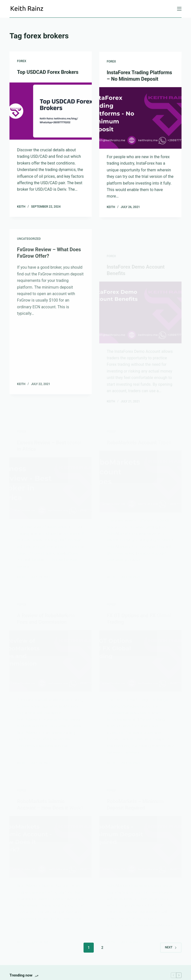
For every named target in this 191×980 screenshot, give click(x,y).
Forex (22, 61)
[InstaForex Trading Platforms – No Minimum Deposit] (140, 118)
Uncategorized (29, 247)
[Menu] (179, 9)
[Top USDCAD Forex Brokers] (51, 111)
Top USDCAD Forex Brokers (48, 72)
